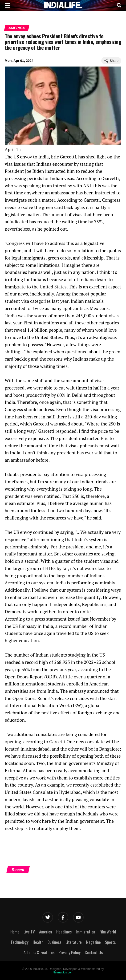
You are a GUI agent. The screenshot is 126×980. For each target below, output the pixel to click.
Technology (20, 942)
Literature (74, 942)
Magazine (93, 942)
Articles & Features (39, 952)
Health (38, 942)
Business (54, 942)
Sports (110, 942)
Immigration (85, 932)
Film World (108, 932)
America (17, 28)
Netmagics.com (63, 972)
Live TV (29, 932)
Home (15, 932)
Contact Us (94, 952)
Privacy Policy (70, 952)
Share (111, 61)
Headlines (64, 932)
